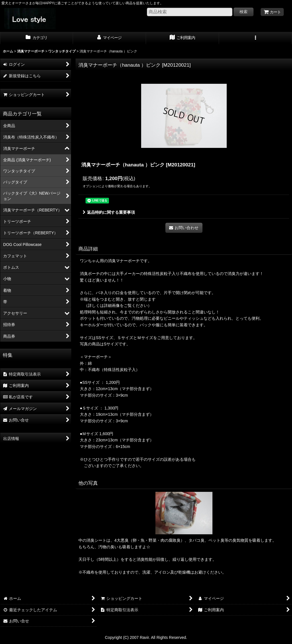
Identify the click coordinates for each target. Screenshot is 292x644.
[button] (255, 38)
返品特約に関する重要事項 (109, 212)
